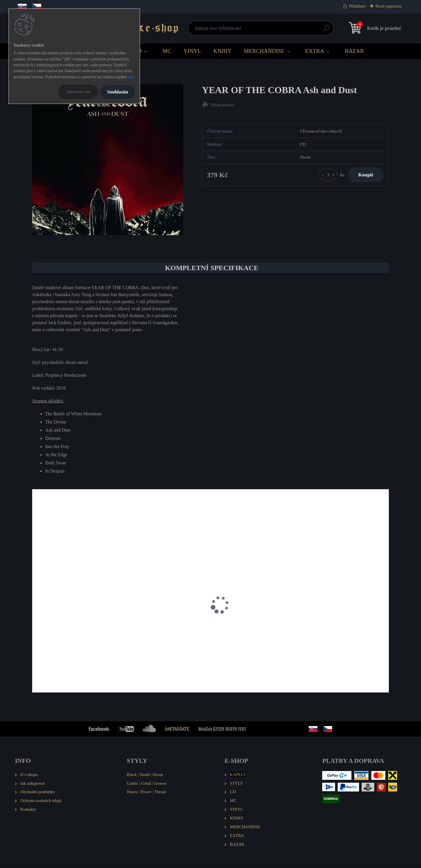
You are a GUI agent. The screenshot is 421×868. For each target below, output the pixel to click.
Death (144, 775)
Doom (158, 775)
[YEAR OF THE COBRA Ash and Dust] (108, 160)
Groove (160, 784)
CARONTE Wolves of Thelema (155, 639)
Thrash (160, 792)
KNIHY (222, 51)
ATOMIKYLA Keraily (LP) (61, 639)
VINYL (192, 51)
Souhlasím (118, 92)
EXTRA (315, 51)
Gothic (133, 784)
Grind (146, 784)
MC (167, 51)
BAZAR (354, 51)
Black (132, 775)
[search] (281, 30)
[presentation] (36, 613)
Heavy (132, 792)
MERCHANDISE (264, 51)
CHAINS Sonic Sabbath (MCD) (246, 639)
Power (146, 792)
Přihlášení (357, 6)
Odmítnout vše (78, 92)
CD (138, 51)
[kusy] (326, 175)
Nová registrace (389, 6)
